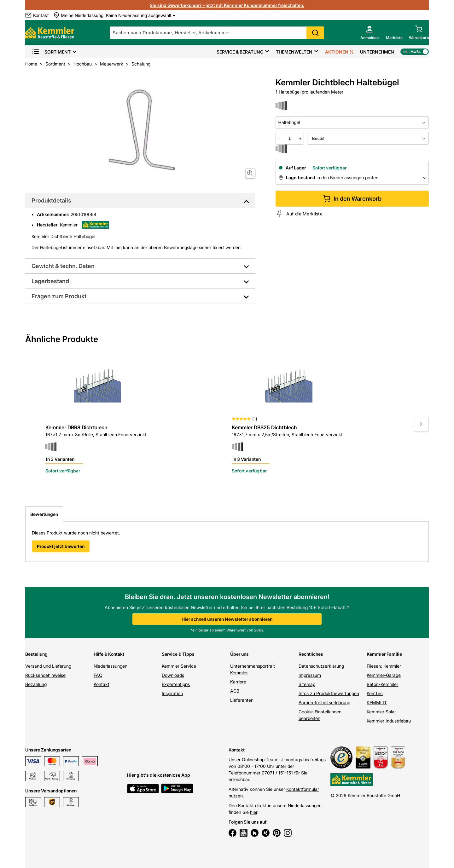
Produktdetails (51, 200)
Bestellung (36, 654)
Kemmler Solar (381, 712)
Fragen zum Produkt (59, 296)
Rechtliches (311, 654)
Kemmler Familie (384, 654)
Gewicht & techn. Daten (63, 266)
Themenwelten (294, 52)
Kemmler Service (179, 666)
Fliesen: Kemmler (384, 666)
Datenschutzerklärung (321, 666)
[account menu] (370, 33)
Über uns (239, 654)
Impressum (310, 675)
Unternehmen (377, 52)
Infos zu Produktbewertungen (329, 693)
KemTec (375, 693)
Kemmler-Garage (384, 675)
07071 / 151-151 (277, 773)
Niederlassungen (111, 666)
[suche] (217, 33)
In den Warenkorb (352, 199)
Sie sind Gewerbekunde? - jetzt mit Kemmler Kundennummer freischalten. (227, 5)
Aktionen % (339, 52)
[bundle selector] (368, 138)
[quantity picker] (290, 138)
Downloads (173, 675)
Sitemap (307, 684)
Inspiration (172, 693)
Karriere (238, 682)
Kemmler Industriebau (389, 721)
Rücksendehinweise (45, 675)
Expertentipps (176, 684)
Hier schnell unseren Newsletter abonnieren (227, 619)
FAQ (98, 675)
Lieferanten (242, 700)
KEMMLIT (377, 702)
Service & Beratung (240, 52)
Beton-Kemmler (382, 684)
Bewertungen (44, 514)
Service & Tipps (178, 654)
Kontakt (102, 684)
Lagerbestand (50, 281)
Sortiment (51, 52)
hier (254, 812)
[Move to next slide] (421, 424)
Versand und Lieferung (48, 666)
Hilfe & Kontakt (109, 654)
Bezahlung (36, 684)
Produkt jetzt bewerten (61, 546)
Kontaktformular (303, 789)
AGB (235, 691)
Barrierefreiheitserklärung (324, 702)
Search (315, 33)
